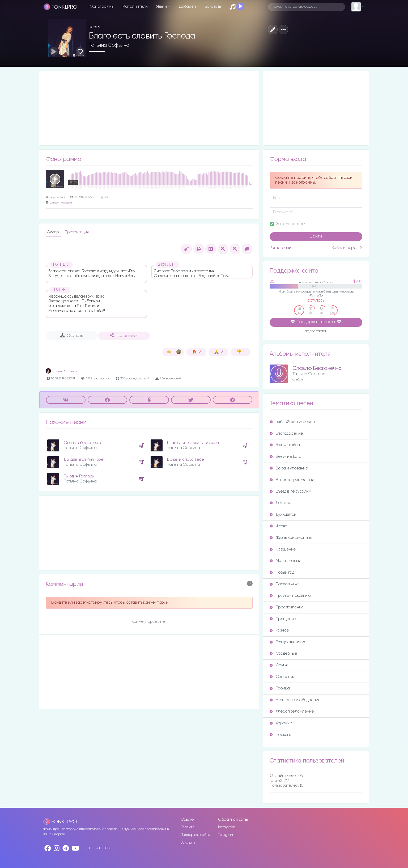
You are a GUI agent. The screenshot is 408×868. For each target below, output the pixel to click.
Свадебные (283, 653)
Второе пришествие (292, 480)
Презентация (77, 232)
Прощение (283, 619)
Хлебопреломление (292, 711)
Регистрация (282, 248)
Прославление (287, 607)
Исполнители (135, 7)
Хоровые (281, 723)
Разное (279, 630)
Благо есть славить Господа (193, 443)
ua (97, 848)
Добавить (188, 7)
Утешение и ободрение (295, 700)
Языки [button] (162, 7)
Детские (280, 503)
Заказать (213, 7)
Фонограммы (102, 7)
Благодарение (286, 433)
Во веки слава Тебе (185, 460)
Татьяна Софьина (109, 45)
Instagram (227, 827)
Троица (280, 688)
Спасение (282, 677)
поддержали (316, 332)
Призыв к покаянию (290, 596)
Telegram (226, 835)
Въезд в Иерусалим (290, 491)
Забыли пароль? (347, 248)
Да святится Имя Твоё (84, 460)
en (107, 848)
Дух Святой (283, 515)
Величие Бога (286, 457)
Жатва (279, 526)
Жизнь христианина (291, 538)
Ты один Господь (79, 476)
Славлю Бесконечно (317, 368)
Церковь (280, 735)
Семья (279, 665)
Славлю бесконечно (83, 443)
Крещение (283, 549)
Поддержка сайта (195, 835)
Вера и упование (289, 468)
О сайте (188, 827)
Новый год (282, 572)
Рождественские (288, 642)
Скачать (72, 336)
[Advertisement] (149, 108)
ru (88, 848)
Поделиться (124, 336)
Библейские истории (292, 422)
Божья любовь (285, 445)
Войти (316, 236)
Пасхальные (284, 584)
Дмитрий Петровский (61, 203)
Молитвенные (286, 561)
